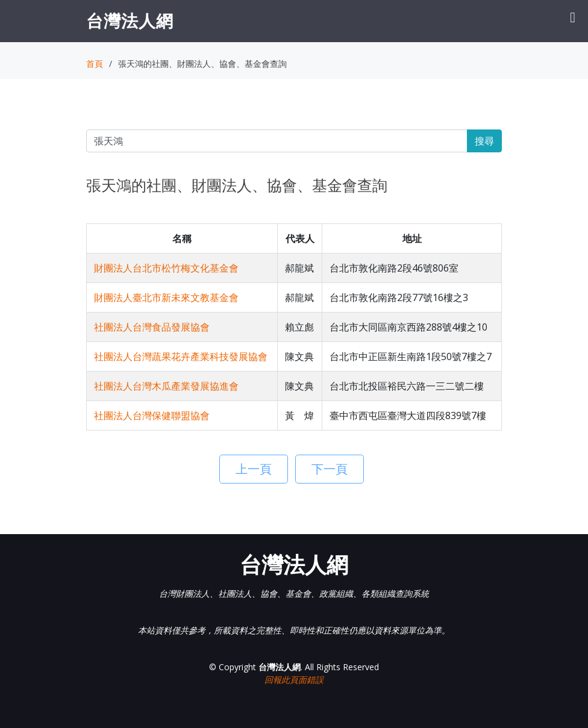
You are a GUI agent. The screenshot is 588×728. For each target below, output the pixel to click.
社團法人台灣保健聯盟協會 (152, 415)
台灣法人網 (130, 20)
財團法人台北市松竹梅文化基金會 (166, 268)
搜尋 (484, 141)
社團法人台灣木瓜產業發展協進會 (166, 386)
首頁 (95, 64)
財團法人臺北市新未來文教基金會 (166, 297)
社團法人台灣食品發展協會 (152, 327)
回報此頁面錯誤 (294, 680)
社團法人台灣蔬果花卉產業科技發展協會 (181, 356)
